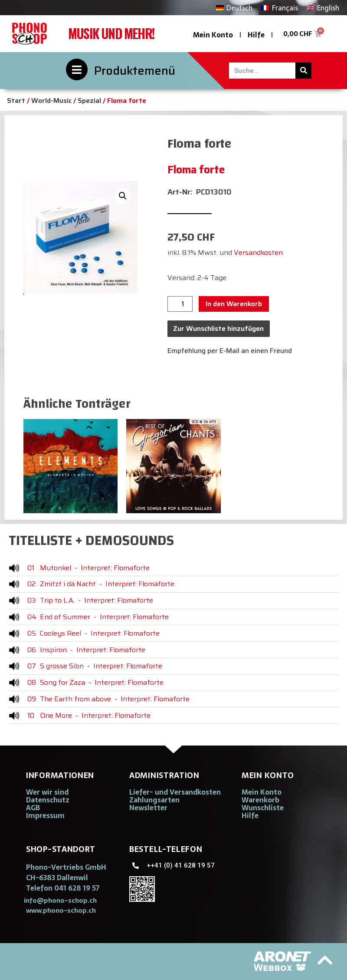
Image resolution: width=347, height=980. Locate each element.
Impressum (45, 815)
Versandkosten (258, 252)
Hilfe (256, 35)
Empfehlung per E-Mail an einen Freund (230, 351)
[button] (123, 196)
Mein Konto (213, 35)
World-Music (51, 101)
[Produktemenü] (77, 69)
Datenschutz (48, 800)
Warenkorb (260, 800)
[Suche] (303, 71)
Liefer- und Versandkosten (175, 792)
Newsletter (148, 808)
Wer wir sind (47, 792)
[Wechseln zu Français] (279, 8)
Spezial (89, 101)
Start (16, 101)
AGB (33, 808)
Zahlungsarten (154, 800)
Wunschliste (263, 808)
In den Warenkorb (234, 304)
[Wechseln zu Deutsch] (234, 8)
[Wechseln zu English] (323, 8)
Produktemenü (135, 71)
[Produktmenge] (180, 304)
